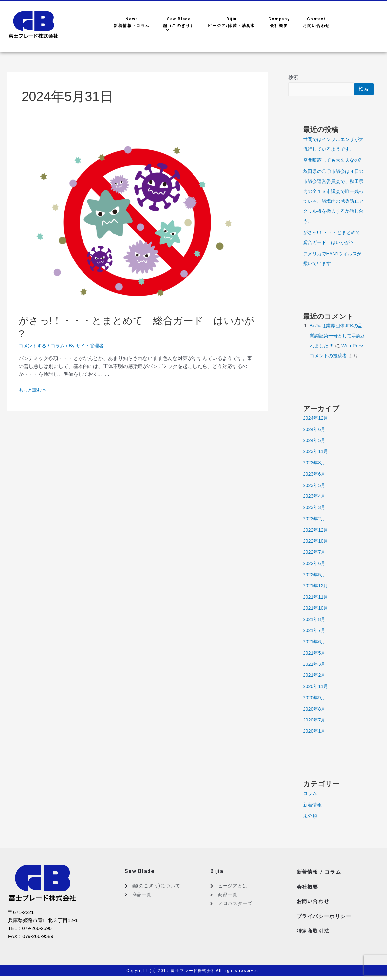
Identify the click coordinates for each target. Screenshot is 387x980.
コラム (60, 346)
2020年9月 (315, 708)
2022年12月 (316, 540)
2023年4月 (315, 506)
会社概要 (308, 895)
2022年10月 (316, 551)
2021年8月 (315, 630)
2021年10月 (316, 618)
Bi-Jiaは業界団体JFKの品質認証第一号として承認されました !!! (337, 336)
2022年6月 (315, 574)
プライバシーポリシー (326, 921)
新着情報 (313, 815)
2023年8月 (315, 473)
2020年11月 (316, 696)
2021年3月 (315, 674)
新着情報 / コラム (320, 881)
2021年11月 (316, 607)
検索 (293, 77)
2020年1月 (315, 741)
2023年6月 (315, 484)
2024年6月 (315, 439)
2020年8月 (315, 719)
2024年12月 (316, 428)
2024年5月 (315, 451)
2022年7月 (315, 562)
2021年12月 (316, 596)
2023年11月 (316, 461)
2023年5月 (315, 495)
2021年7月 (315, 640)
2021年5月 (315, 663)
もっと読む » (33, 390)
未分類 (311, 826)
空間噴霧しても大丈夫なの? (334, 160)
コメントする (33, 346)
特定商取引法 (314, 934)
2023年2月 (315, 529)
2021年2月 (315, 685)
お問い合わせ (314, 908)
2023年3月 (315, 518)
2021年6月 (315, 652)
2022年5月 (315, 585)
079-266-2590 (38, 938)
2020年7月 (315, 730)
